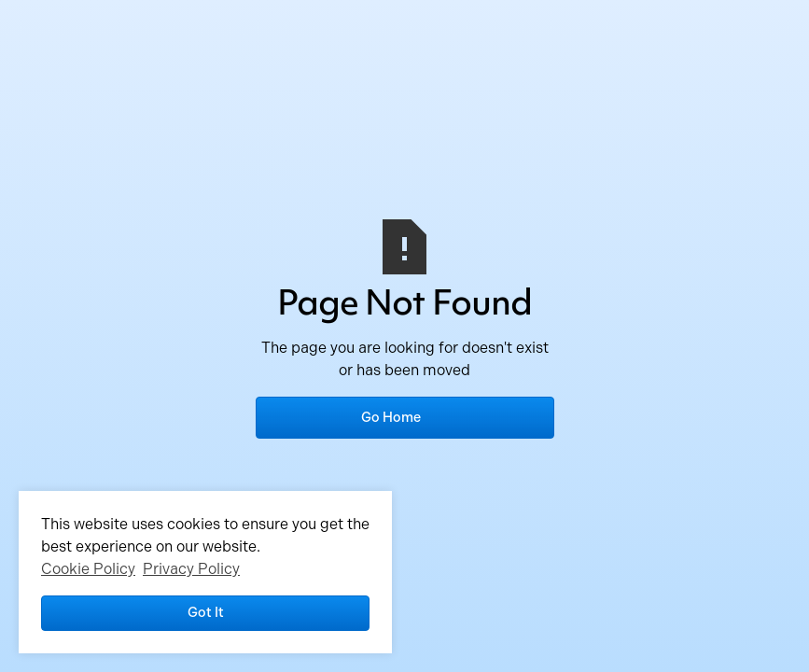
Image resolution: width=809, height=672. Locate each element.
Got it (206, 612)
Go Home (391, 417)
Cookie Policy (88, 569)
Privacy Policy (191, 569)
